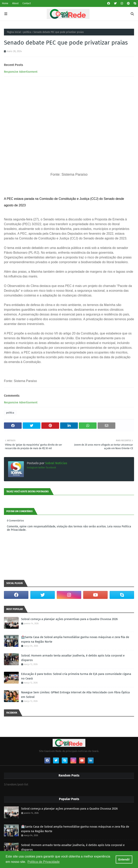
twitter (42, 468)
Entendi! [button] (124, 859)
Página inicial (14, 32)
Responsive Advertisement (21, 72)
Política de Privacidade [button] (44, 862)
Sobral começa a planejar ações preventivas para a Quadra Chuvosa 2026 (69, 619)
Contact (27, 3)
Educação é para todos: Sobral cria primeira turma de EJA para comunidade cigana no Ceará (76, 676)
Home (5, 3)
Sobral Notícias (56, 463)
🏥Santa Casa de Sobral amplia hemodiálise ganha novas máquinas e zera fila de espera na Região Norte (75, 639)
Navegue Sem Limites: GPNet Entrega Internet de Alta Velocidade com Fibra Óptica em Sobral (75, 695)
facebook (51, 468)
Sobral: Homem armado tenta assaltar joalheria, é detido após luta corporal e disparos (73, 658)
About (15, 3)
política (27, 32)
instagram (32, 468)
